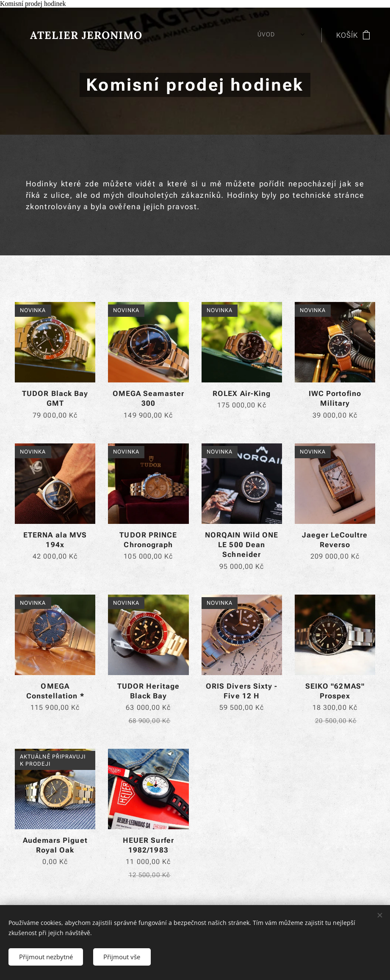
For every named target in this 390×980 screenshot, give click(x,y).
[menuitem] (185, 35)
